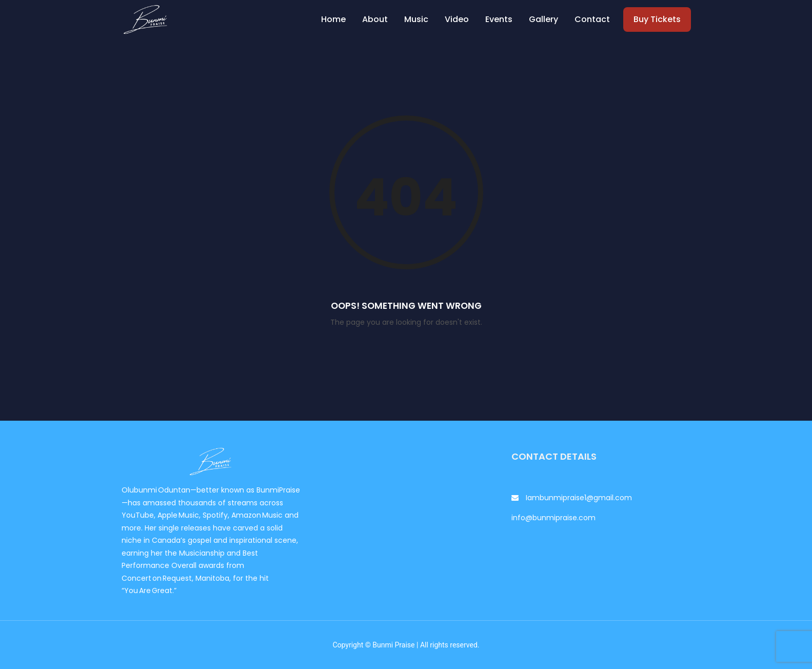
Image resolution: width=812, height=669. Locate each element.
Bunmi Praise (393, 645)
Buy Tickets (657, 19)
